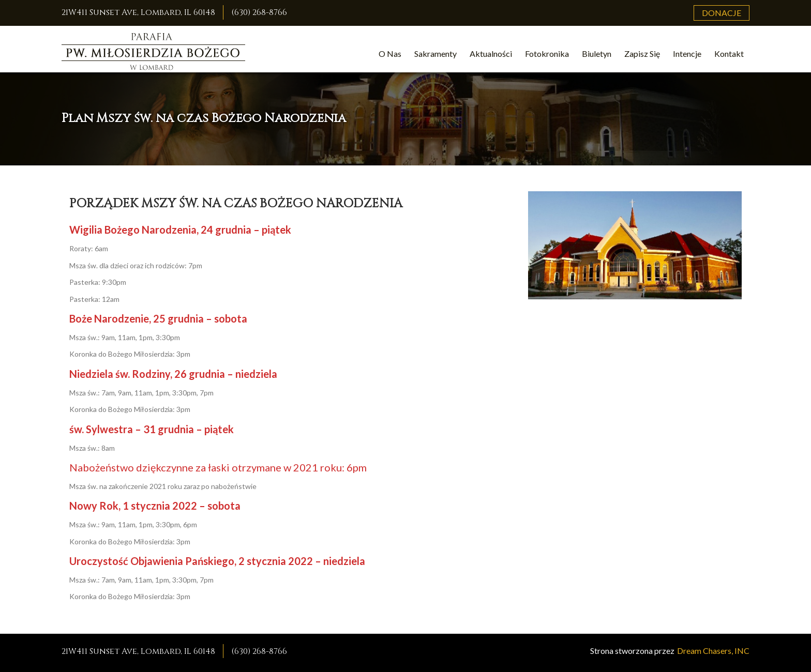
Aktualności (491, 54)
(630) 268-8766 (259, 12)
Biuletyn (597, 54)
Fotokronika (547, 54)
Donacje (722, 13)
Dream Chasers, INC (713, 651)
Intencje (687, 54)
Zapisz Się (642, 54)
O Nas (390, 54)
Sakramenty (435, 54)
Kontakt (729, 54)
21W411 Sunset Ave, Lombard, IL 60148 (138, 12)
